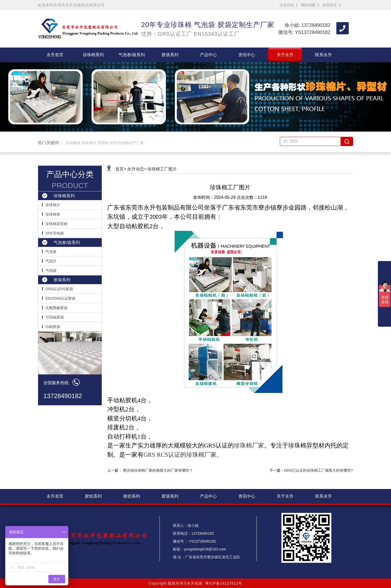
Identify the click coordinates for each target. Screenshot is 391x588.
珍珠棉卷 (53, 214)
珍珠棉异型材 (56, 224)
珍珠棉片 (53, 205)
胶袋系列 (170, 55)
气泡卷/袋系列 (132, 55)
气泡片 (51, 261)
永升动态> (137, 169)
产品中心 (208, 55)
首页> (121, 169)
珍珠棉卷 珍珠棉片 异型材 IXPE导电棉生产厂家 (105, 143)
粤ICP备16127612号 (224, 583)
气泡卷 (51, 252)
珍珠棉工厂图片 (162, 169)
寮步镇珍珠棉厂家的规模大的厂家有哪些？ (158, 470)
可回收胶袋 (55, 317)
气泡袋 (51, 270)
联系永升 (323, 55)
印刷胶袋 (53, 327)
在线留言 (330, 5)
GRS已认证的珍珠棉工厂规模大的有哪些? (318, 470)
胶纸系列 (93, 496)
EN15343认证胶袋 (60, 298)
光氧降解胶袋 (56, 308)
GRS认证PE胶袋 (59, 289)
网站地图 (308, 5)
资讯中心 (247, 55)
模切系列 (132, 496)
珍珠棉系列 (93, 55)
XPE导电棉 (55, 233)
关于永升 (285, 55)
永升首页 (55, 55)
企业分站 (287, 5)
